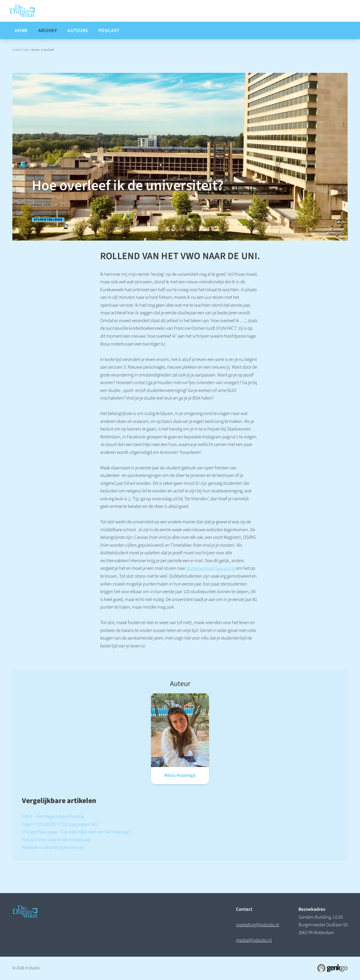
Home (35, 50)
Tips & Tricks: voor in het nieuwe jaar (56, 840)
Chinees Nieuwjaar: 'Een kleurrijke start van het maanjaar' (76, 832)
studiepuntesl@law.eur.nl (211, 568)
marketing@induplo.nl (257, 925)
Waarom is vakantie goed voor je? (53, 847)
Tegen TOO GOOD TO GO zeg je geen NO (60, 824)
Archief (49, 50)
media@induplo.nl (254, 940)
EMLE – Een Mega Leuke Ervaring (53, 816)
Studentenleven (48, 220)
